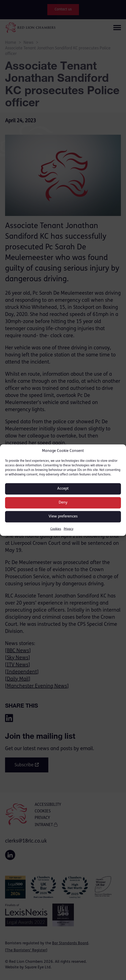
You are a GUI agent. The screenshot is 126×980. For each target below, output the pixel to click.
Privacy (69, 529)
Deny (63, 503)
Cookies (56, 529)
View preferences (63, 517)
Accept (63, 489)
